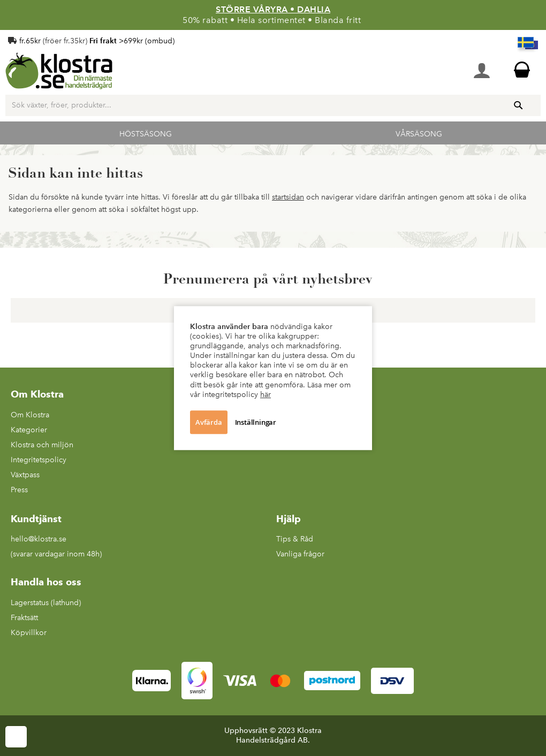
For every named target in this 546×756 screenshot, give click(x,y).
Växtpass (25, 475)
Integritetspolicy (39, 460)
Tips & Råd (295, 539)
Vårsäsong (418, 134)
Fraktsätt (24, 618)
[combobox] (273, 105)
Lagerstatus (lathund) (46, 603)
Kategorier (29, 430)
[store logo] (56, 71)
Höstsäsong (145, 134)
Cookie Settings (16, 737)
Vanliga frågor (300, 554)
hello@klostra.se (39, 539)
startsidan (288, 197)
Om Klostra (30, 415)
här (266, 395)
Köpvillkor (29, 633)
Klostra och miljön (42, 445)
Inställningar (256, 422)
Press (19, 490)
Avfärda (209, 422)
